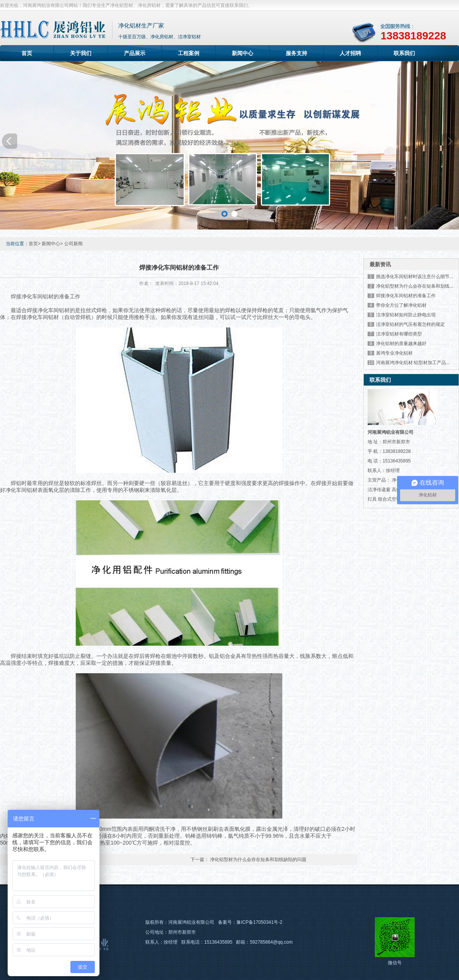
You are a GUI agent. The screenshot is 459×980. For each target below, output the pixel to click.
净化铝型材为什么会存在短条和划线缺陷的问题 (258, 860)
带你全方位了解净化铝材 (401, 305)
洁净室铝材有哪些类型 (399, 334)
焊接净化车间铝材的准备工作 (406, 296)
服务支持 (296, 53)
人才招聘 (350, 53)
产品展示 (135, 53)
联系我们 (404, 53)
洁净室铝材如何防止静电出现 (406, 315)
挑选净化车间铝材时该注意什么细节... (415, 277)
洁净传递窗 (379, 490)
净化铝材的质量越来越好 (401, 343)
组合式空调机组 (394, 499)
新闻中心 (243, 53)
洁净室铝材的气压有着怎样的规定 (410, 324)
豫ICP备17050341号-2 (259, 922)
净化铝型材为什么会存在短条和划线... (415, 286)
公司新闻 (73, 244)
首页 (27, 53)
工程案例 (189, 53)
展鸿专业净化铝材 (394, 353)
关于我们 (81, 53)
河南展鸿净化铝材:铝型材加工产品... (413, 363)
